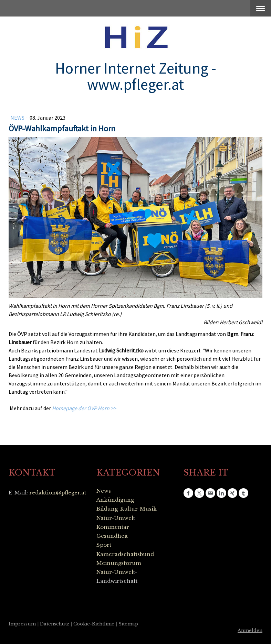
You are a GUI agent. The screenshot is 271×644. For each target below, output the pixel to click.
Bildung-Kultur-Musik (127, 509)
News (18, 118)
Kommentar (113, 527)
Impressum (22, 624)
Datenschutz (55, 624)
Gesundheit (112, 536)
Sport (104, 545)
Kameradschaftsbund (125, 554)
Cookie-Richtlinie (94, 624)
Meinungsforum (119, 563)
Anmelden (250, 630)
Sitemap (128, 624)
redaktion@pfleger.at (58, 493)
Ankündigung (115, 500)
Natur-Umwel (115, 518)
